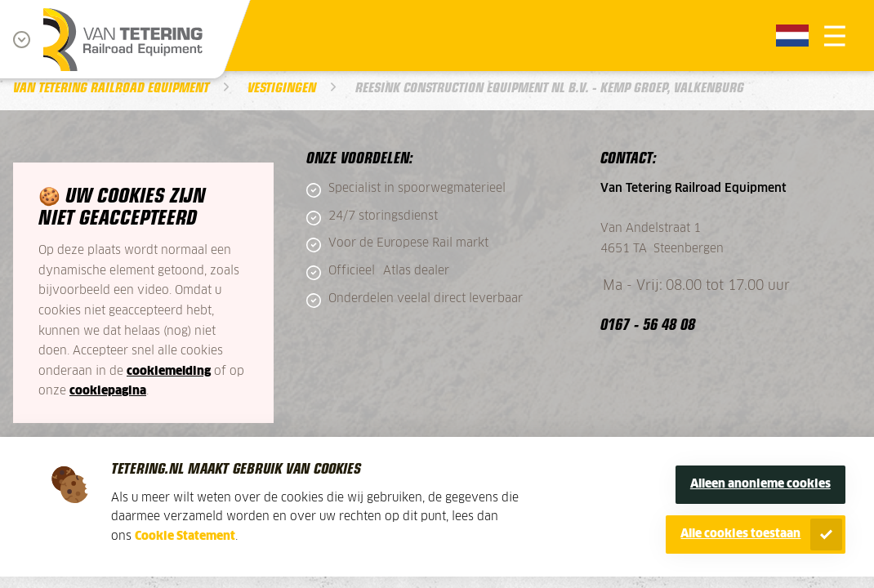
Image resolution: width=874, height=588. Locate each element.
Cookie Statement (185, 537)
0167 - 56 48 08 (648, 323)
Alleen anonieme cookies (760, 484)
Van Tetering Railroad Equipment (111, 87)
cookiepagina (108, 391)
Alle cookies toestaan (740, 534)
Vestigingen (282, 87)
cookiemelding (169, 372)
